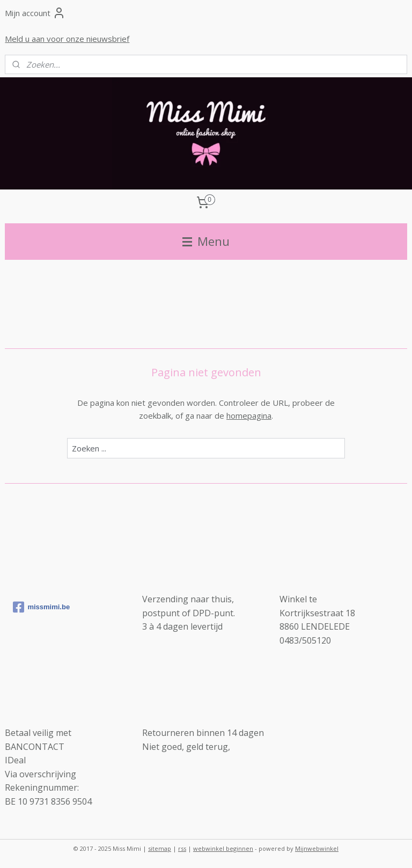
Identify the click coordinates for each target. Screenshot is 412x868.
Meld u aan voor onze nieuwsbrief (67, 39)
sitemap (160, 848)
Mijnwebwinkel (317, 848)
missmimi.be (41, 607)
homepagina (249, 415)
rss (182, 848)
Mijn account (35, 13)
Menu (206, 241)
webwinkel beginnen (223, 848)
